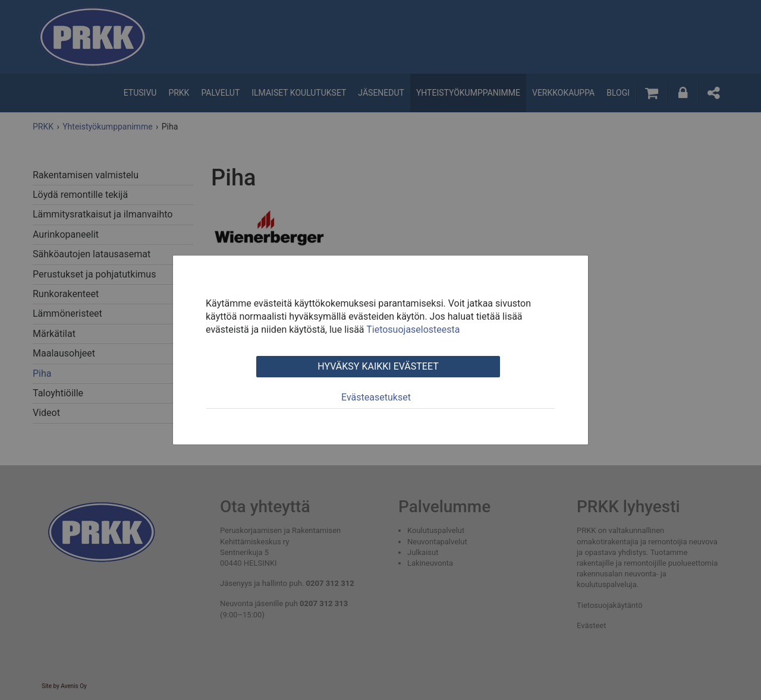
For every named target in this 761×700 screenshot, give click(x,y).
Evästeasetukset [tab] (376, 397)
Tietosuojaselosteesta (413, 329)
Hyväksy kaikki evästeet (378, 366)
